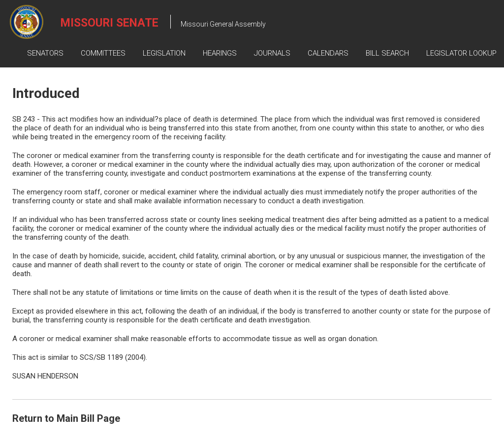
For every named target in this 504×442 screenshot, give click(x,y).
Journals (272, 53)
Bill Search (387, 53)
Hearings (220, 53)
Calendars (328, 53)
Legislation (164, 53)
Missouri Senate (110, 23)
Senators (45, 53)
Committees (103, 53)
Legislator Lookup (461, 53)
